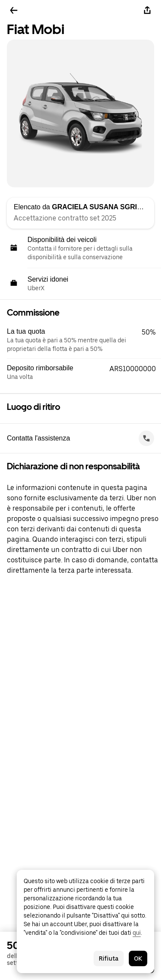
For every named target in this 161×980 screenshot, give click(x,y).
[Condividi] (147, 10)
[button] (84, 340)
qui (137, 933)
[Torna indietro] (14, 10)
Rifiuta (109, 958)
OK (138, 958)
